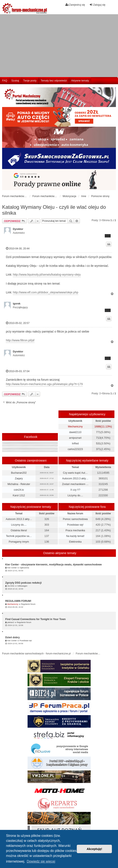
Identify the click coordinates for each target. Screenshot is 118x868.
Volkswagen (22, 586)
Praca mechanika (75, 530)
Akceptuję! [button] (94, 849)
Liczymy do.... (75, 495)
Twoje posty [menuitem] (30, 81)
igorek (17, 304)
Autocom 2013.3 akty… (75, 478)
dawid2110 (75, 432)
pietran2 (11, 622)
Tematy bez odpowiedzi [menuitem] (54, 81)
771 (98, 432)
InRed (75, 444)
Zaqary (19, 478)
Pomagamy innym (19, 542)
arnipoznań (75, 438)
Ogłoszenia (24, 568)
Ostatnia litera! (19, 530)
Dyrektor (18, 229)
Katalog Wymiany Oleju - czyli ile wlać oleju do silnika (54, 210)
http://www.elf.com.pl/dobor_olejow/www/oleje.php (46, 292)
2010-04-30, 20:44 (18, 248)
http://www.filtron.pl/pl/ (20, 340)
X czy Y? (75, 490)
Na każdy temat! (75, 536)
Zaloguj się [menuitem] (97, 5)
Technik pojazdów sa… (19, 536)
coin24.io (19, 490)
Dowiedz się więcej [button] (41, 861)
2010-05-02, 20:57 (18, 323)
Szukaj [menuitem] (15, 81)
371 (98, 449)
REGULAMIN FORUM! (18, 601)
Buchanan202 (19, 473)
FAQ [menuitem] (5, 81)
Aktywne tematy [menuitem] (80, 81)
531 (98, 443)
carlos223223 (75, 449)
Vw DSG (11, 586)
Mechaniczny (75, 427)
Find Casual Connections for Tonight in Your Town (35, 619)
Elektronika (75, 542)
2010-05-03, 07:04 (18, 371)
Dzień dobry (13, 637)
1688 (97, 426)
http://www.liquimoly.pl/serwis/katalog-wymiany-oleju (47, 275)
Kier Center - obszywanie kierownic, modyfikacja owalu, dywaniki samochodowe (54, 565)
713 (98, 438)
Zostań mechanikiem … (75, 484)
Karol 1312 (19, 495)
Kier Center (12, 568)
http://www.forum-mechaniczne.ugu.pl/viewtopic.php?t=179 (44, 384)
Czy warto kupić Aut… (75, 473)
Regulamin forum (28, 604)
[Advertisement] (59, 46)
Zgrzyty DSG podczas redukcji (23, 583)
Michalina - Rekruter (19, 484)
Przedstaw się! (75, 525)
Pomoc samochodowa (75, 519)
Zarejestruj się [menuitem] (75, 5)
